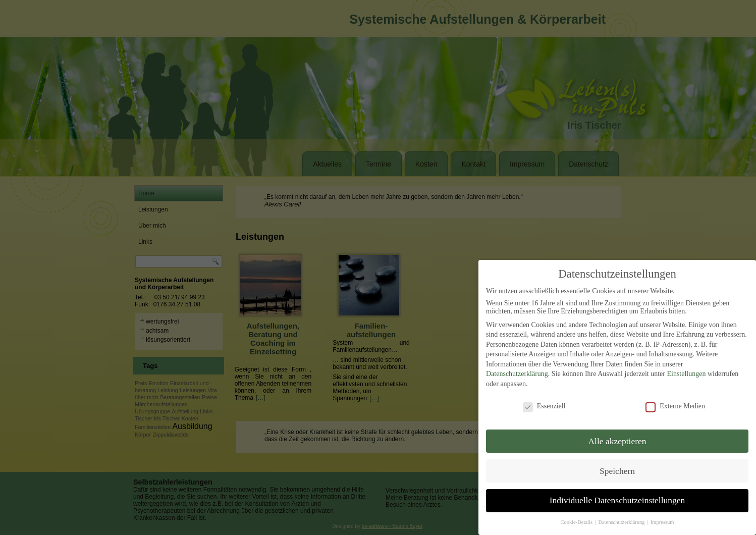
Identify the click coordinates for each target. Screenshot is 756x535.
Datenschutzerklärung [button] (622, 521)
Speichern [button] (617, 469)
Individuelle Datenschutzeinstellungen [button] (617, 499)
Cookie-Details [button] (577, 521)
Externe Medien (675, 405)
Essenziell (544, 405)
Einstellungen (686, 373)
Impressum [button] (662, 521)
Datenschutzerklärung (517, 373)
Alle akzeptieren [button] (617, 440)
